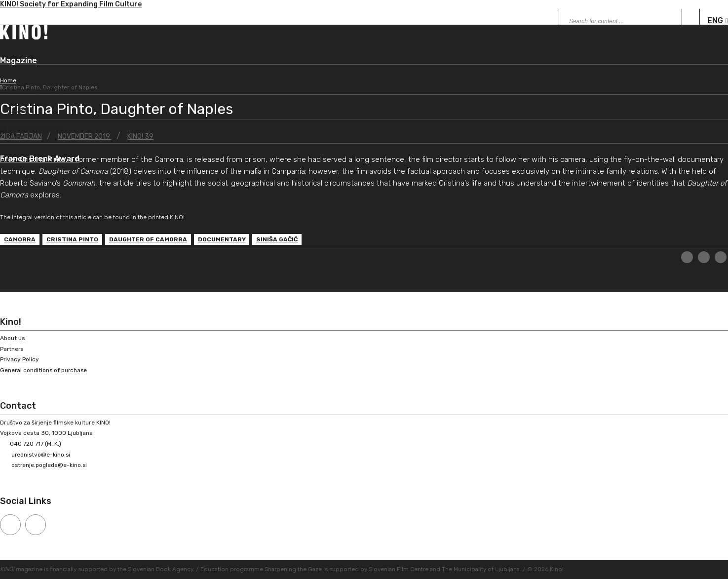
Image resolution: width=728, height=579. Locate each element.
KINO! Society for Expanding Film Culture (71, 5)
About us (13, 338)
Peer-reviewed (30, 130)
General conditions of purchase (45, 370)
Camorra (20, 240)
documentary (222, 240)
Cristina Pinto (72, 240)
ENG (715, 20)
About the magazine (40, 91)
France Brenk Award (40, 160)
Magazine (19, 61)
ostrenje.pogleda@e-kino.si (50, 465)
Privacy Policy (20, 359)
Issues (17, 110)
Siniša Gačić (277, 240)
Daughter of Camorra (148, 240)
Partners (12, 348)
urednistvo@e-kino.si (42, 454)
